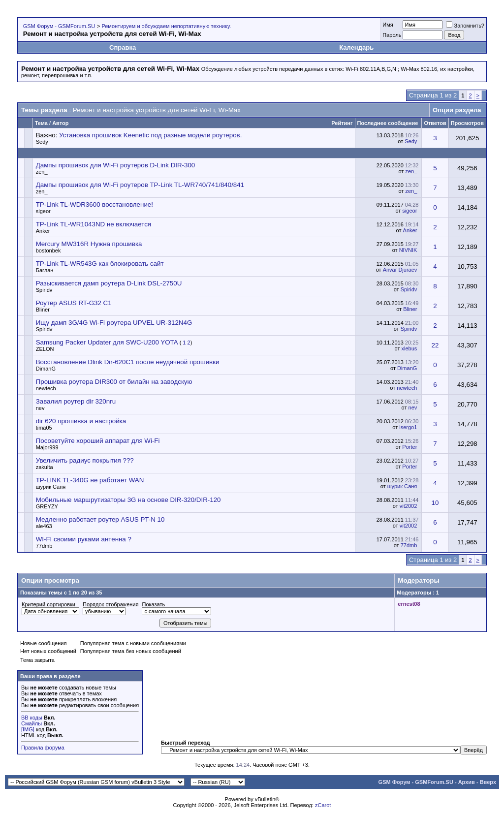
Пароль (392, 35)
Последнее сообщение (388, 123)
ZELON (45, 349)
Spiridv (44, 290)
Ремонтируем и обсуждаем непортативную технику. (166, 26)
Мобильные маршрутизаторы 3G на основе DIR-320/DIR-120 (128, 500)
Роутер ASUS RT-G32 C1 (74, 303)
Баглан (45, 270)
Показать (153, 604)
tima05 (44, 428)
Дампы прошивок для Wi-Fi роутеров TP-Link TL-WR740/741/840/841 (140, 185)
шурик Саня (51, 487)
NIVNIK (408, 250)
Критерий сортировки (48, 604)
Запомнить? (465, 26)
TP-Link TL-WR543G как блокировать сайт (100, 264)
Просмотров (467, 123)
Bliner (43, 310)
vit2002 (408, 506)
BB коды (32, 718)
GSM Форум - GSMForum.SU (59, 26)
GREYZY (47, 506)
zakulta (45, 467)
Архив (467, 782)
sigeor (43, 211)
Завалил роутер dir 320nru (76, 401)
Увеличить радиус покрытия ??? (85, 460)
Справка (123, 47)
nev (40, 408)
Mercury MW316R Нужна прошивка (89, 244)
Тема (41, 123)
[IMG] (28, 729)
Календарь (356, 47)
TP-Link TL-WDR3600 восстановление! (94, 204)
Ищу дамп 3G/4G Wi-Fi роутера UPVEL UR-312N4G (114, 323)
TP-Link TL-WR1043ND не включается (94, 224)
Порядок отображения (110, 604)
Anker (43, 231)
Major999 (47, 447)
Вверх (488, 782)
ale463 (44, 526)
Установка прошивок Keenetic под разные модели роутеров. (150, 135)
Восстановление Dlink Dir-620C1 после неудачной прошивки (128, 362)
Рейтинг (342, 123)
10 (435, 503)
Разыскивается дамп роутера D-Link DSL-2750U (109, 283)
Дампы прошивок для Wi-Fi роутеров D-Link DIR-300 (116, 165)
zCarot (323, 805)
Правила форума (43, 748)
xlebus (409, 348)
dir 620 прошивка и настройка (81, 421)
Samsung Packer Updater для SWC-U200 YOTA (107, 342)
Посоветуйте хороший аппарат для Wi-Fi (98, 441)
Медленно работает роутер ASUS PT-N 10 (100, 519)
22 (435, 345)
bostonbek (48, 250)
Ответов (435, 123)
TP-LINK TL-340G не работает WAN (90, 480)
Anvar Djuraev (400, 270)
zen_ (42, 172)
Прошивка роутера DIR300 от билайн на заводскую (114, 382)
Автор (60, 123)
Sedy (42, 142)
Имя (388, 25)
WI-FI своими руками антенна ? (84, 539)
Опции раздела (457, 110)
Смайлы (31, 723)
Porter (409, 447)
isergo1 (408, 427)
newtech (46, 388)
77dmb (44, 546)
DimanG (46, 369)
